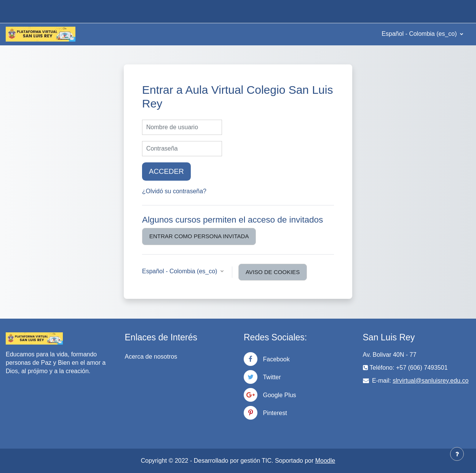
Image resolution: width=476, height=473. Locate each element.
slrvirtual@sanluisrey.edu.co (430, 381)
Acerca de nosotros (151, 357)
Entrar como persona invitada (199, 236)
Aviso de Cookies (273, 272)
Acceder (166, 171)
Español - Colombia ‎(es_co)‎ (420, 34)
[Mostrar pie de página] (457, 454)
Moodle (325, 461)
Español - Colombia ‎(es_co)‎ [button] (180, 271)
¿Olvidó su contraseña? (174, 191)
